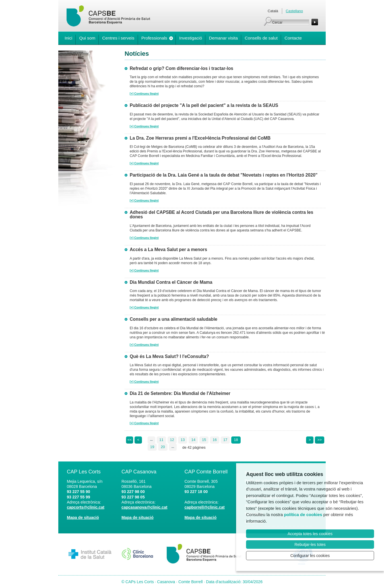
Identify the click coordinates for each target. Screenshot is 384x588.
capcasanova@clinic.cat (144, 507)
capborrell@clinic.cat (204, 507)
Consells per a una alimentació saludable (174, 319)
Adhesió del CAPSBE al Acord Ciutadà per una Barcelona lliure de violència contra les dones (221, 215)
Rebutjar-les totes (310, 544)
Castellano (294, 11)
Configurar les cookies (310, 556)
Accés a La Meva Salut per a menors (168, 250)
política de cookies (303, 514)
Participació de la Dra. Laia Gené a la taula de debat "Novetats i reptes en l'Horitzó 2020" (224, 175)
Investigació (191, 38)
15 (204, 440)
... (151, 440)
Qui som (87, 38)
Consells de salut (261, 38)
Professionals (154, 38)
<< (130, 440)
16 (214, 440)
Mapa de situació (83, 517)
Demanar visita (223, 38)
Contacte (293, 38)
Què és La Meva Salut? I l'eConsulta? (169, 356)
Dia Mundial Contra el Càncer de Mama (171, 282)
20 (163, 447)
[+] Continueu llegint (144, 94)
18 (236, 440)
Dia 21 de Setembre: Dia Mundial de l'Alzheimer (180, 393)
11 (161, 440)
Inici (68, 38)
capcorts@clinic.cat (86, 507)
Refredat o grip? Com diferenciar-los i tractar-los (181, 68)
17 (225, 440)
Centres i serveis (118, 38)
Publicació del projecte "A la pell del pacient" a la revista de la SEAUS (204, 105)
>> (320, 440)
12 (172, 440)
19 (152, 447)
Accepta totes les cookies (310, 534)
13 (183, 440)
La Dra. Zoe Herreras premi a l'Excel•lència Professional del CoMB (200, 138)
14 (193, 440)
